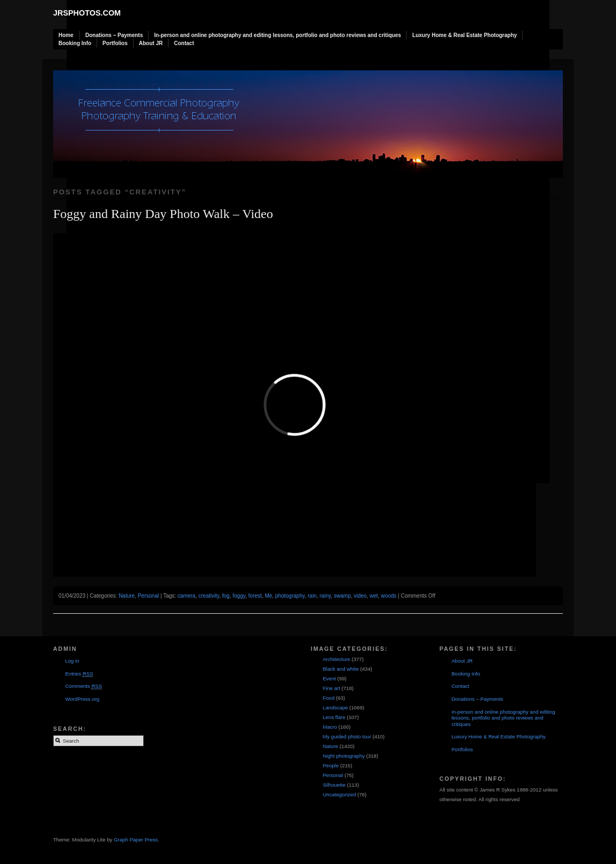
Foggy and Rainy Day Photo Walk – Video (163, 214)
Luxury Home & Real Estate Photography (464, 35)
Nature (127, 596)
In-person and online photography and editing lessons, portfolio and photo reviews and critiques (277, 35)
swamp (342, 596)
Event (329, 678)
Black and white (340, 669)
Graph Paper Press (136, 840)
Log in (72, 661)
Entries (79, 674)
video (360, 596)
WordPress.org (82, 699)
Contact (184, 43)
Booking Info (75, 43)
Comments (83, 686)
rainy (325, 596)
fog (226, 596)
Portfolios (115, 43)
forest (255, 596)
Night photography (343, 756)
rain (312, 596)
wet (374, 596)
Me (268, 596)
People (331, 765)
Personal (148, 596)
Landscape (335, 707)
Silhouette (334, 785)
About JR (151, 43)
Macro (330, 727)
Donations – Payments (114, 35)
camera (186, 596)
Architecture (336, 659)
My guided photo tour (347, 736)
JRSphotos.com (87, 13)
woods (389, 596)
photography (290, 596)
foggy (239, 596)
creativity (209, 596)
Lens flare (334, 717)
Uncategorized (339, 794)
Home (66, 35)
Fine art (331, 688)
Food (328, 698)
